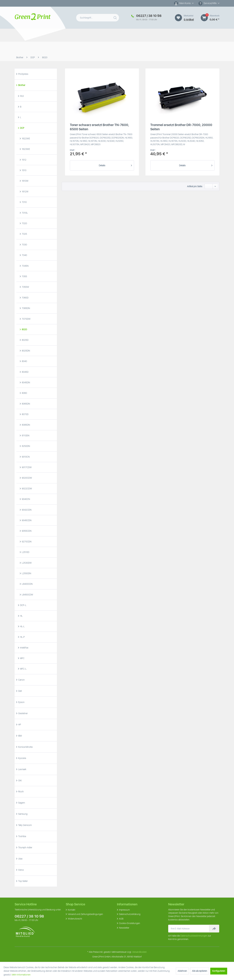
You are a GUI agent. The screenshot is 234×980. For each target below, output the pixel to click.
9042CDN (26, 510)
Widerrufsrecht (75, 919)
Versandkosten (139, 952)
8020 (24, 329)
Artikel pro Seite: (195, 186)
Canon (21, 680)
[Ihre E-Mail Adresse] (189, 929)
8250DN (26, 446)
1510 (24, 170)
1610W (25, 181)
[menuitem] (184, 3)
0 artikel (189, 20)
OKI (20, 780)
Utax (20, 859)
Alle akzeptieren (200, 971)
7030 (24, 245)
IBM (20, 736)
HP (19, 725)
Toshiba (22, 836)
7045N (25, 266)
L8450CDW (27, 595)
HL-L (22, 626)
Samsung (23, 814)
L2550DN (26, 573)
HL (21, 616)
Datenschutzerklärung (129, 914)
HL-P (22, 637)
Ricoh (21, 792)
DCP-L (23, 605)
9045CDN (26, 520)
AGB (121, 919)
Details (115, 165)
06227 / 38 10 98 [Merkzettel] (149, 16)
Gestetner (23, 713)
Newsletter (124, 928)
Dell (20, 691)
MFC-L (23, 669)
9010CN (26, 457)
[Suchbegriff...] (98, 18)
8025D (25, 340)
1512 (24, 160)
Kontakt (71, 910)
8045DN (26, 382)
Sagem (21, 803)
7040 (24, 255)
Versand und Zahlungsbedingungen (85, 914)
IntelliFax (24, 648)
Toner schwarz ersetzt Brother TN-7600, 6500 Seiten (99, 127)
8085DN (26, 425)
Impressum (124, 910)
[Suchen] (116, 17)
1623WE (26, 149)
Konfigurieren (219, 971)
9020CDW (27, 478)
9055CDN (26, 531)
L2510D (25, 552)
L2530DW (26, 563)
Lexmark (22, 769)
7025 (24, 234)
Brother (21, 85)
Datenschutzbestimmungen (194, 936)
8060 (24, 393)
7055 (24, 276)
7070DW (26, 319)
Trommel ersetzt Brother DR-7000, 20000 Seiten (181, 127)
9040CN (26, 499)
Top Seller (23, 881)
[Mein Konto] (184, 3)
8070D (25, 414)
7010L (25, 213)
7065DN (26, 308)
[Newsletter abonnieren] (214, 929)
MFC (22, 658)
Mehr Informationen (21, 975)
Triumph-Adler (25, 847)
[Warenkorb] (204, 18)
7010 (24, 202)
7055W (25, 287)
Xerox (21, 870)
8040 (24, 361)
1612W (25, 192)
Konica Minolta (25, 747)
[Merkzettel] (178, 18)
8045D (25, 372)
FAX (22, 96)
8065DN (26, 404)
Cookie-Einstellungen (129, 923)
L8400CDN (27, 584)
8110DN (25, 436)
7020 (24, 223)
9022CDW (27, 489)
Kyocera (22, 758)
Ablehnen (182, 971)
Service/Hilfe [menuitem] (208, 3)
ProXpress (23, 74)
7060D (25, 298)
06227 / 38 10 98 (29, 916)
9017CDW (26, 467)
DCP (22, 128)
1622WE (26, 139)
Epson (21, 702)
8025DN (26, 351)
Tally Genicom (25, 825)
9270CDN (26, 542)
